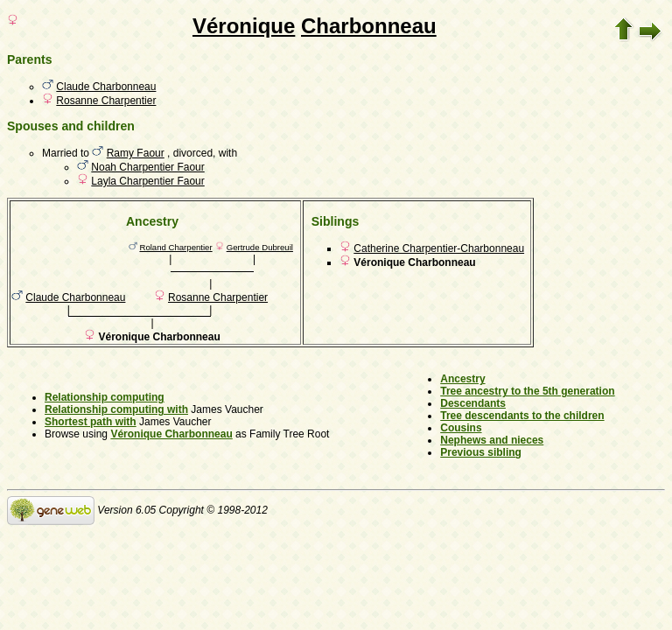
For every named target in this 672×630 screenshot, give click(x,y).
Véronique (244, 26)
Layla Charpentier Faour (147, 181)
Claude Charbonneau (106, 87)
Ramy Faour (136, 153)
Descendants (473, 403)
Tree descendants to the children (522, 416)
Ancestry (462, 379)
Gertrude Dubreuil (260, 247)
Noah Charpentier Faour (147, 167)
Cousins (461, 428)
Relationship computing (105, 397)
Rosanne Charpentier (106, 101)
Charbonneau (369, 26)
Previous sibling (481, 452)
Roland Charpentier (175, 247)
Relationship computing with (116, 409)
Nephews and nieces (492, 440)
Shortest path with (91, 422)
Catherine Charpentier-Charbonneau (439, 248)
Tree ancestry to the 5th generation (527, 391)
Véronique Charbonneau (171, 434)
